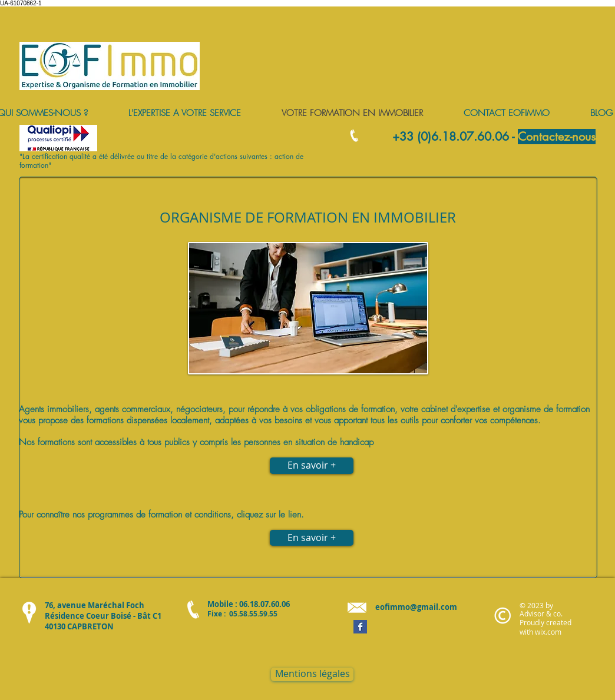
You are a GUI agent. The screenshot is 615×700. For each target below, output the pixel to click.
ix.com (551, 632)
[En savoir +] (312, 538)
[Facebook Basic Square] (360, 627)
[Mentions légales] (312, 674)
